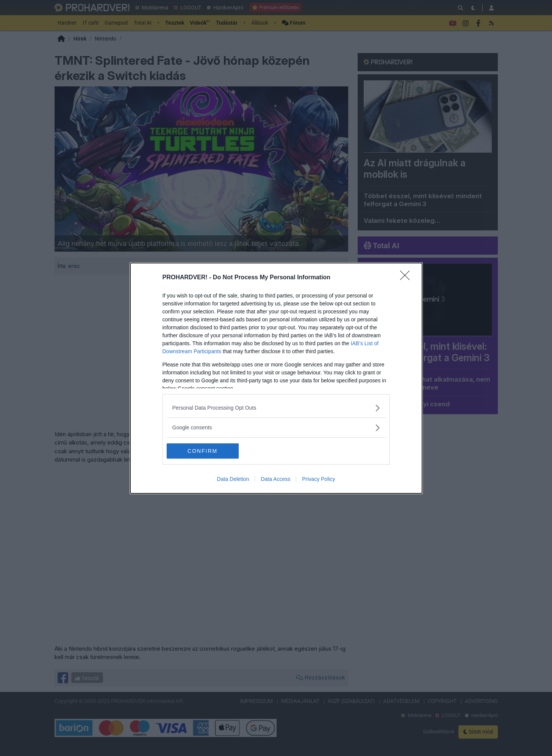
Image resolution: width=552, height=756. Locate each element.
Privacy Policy (318, 479)
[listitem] (276, 408)
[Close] (407, 278)
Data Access (275, 479)
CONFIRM (203, 451)
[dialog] (276, 378)
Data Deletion (233, 479)
